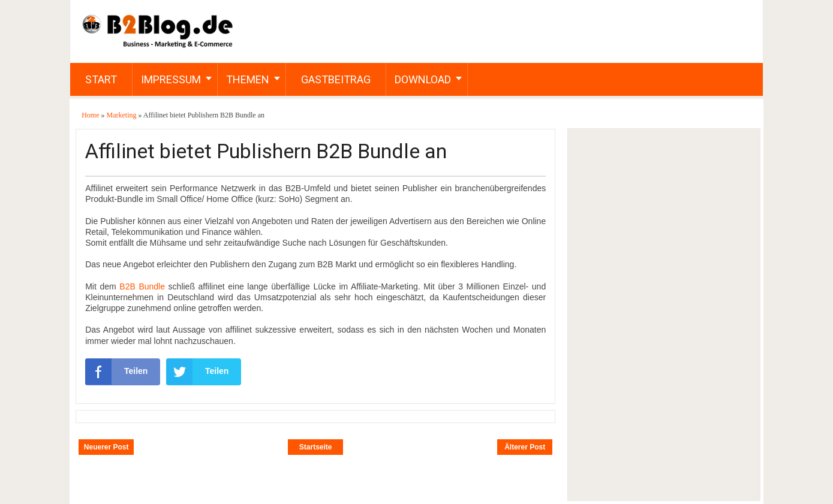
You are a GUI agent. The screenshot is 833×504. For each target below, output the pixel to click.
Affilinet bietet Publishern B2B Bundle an (266, 151)
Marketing (123, 115)
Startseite (316, 447)
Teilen (116, 372)
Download (423, 79)
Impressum (171, 79)
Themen (248, 79)
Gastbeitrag (336, 79)
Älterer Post (525, 447)
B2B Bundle (142, 286)
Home (91, 115)
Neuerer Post (106, 447)
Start (101, 79)
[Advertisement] (663, 315)
